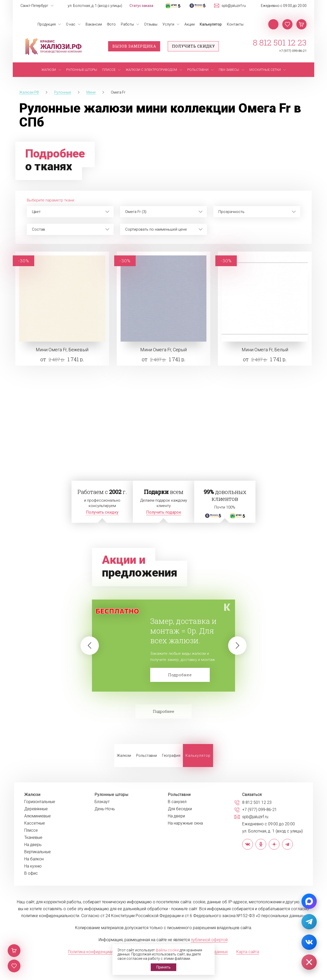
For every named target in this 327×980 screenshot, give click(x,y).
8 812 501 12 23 (280, 42)
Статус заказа (141, 6)
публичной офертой (209, 940)
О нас (71, 24)
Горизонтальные (40, 802)
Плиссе (31, 830)
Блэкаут (102, 802)
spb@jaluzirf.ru (234, 6)
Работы (127, 24)
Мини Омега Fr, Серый (163, 350)
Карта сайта (248, 952)
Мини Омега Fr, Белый (265, 350)
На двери (176, 816)
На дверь (33, 845)
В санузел (177, 802)
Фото (111, 24)
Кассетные (35, 823)
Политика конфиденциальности (97, 952)
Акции (190, 24)
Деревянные (36, 809)
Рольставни (147, 756)
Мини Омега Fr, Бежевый (62, 350)
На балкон (34, 859)
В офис (31, 873)
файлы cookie (167, 950)
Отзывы (151, 24)
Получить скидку (193, 46)
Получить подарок (164, 512)
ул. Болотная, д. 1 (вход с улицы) (95, 6)
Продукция (47, 24)
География (171, 756)
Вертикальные (38, 852)
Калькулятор (211, 24)
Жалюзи (124, 756)
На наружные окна (185, 823)
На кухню (33, 866)
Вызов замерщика (134, 46)
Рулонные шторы (112, 795)
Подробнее (180, 675)
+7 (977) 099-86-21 (293, 51)
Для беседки (180, 809)
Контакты (235, 24)
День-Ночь (105, 809)
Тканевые (33, 838)
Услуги (168, 24)
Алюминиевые (38, 816)
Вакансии (94, 24)
